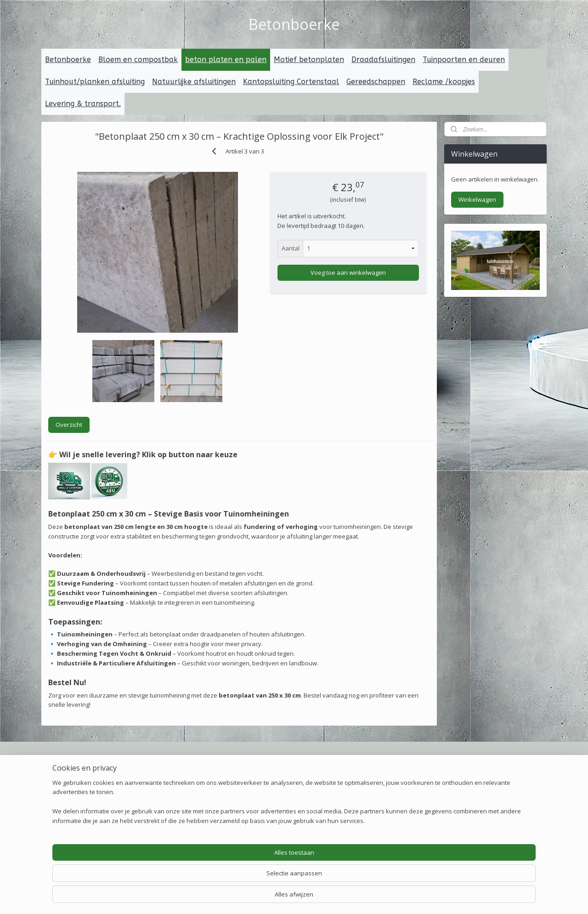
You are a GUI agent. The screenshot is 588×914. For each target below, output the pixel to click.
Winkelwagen (477, 199)
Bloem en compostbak (138, 60)
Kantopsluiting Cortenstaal (291, 82)
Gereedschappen (376, 82)
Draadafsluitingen (383, 60)
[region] (233, 880)
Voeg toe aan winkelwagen (348, 272)
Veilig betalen (169, 761)
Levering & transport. (83, 104)
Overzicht (69, 425)
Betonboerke (68, 60)
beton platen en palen (226, 60)
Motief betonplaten (309, 60)
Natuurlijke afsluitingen (194, 82)
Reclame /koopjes (444, 82)
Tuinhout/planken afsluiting (95, 82)
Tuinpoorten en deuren (464, 60)
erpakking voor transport (294, 782)
